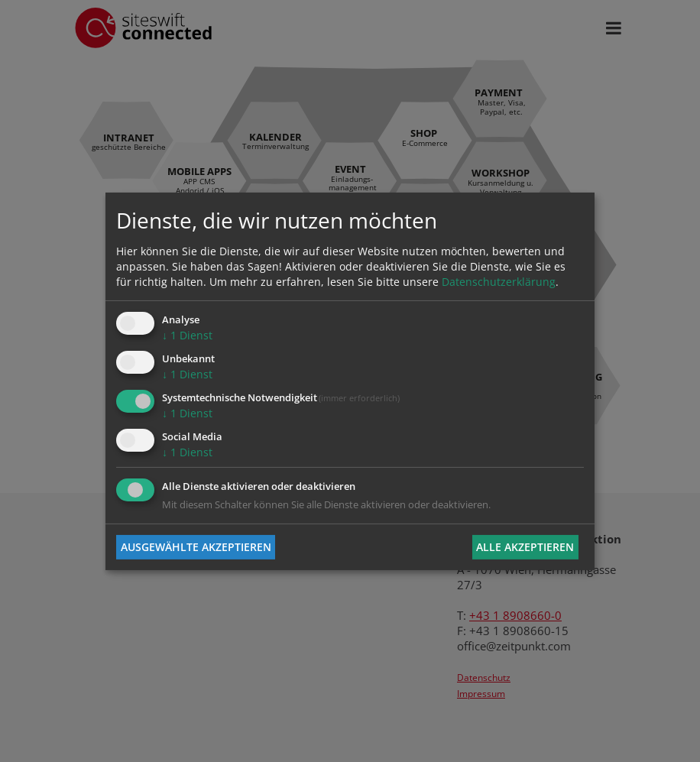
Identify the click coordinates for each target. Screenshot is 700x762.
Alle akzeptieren (525, 547)
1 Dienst (187, 335)
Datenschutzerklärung (499, 282)
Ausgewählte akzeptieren (196, 547)
